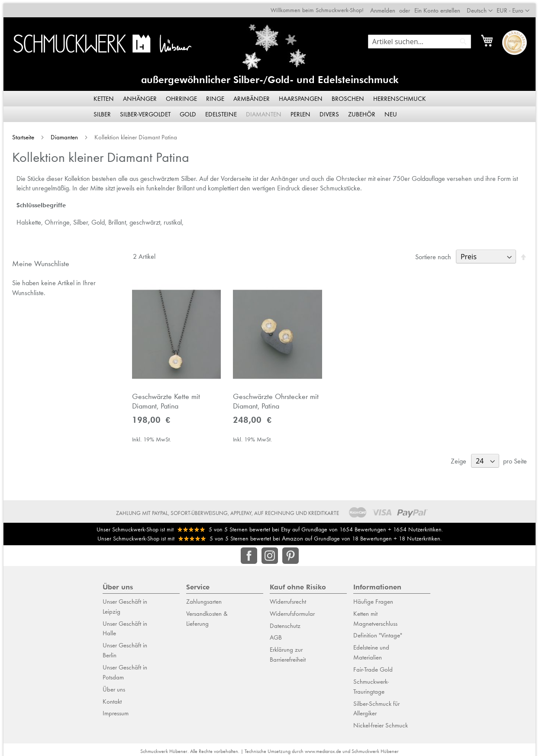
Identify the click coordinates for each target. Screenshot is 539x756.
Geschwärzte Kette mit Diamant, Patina (164, 399)
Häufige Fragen (373, 598)
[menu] (270, 103)
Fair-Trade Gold (373, 666)
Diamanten (62, 134)
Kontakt (112, 698)
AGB (276, 634)
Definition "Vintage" (378, 632)
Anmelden (386, 7)
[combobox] (423, 38)
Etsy (286, 525)
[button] (516, 7)
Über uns (114, 685)
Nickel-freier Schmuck (381, 722)
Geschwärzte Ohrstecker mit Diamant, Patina (275, 399)
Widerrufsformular (292, 610)
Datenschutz (285, 622)
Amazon (292, 535)
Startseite (21, 134)
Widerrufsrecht (288, 598)
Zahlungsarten (204, 598)
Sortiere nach (437, 253)
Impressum (116, 710)
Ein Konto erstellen (441, 7)
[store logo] (100, 40)
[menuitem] (104, 95)
